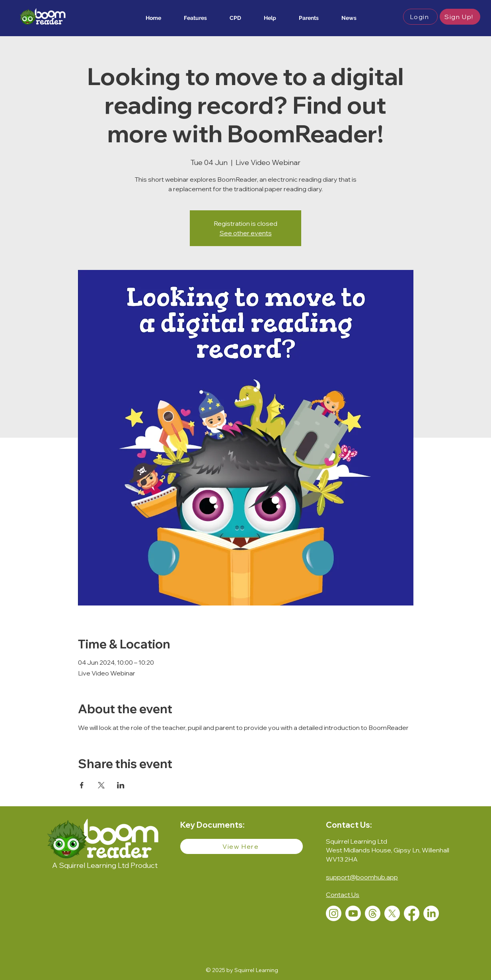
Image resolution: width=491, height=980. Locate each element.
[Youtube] (353, 913)
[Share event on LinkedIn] (121, 785)
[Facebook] (412, 913)
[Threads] (373, 913)
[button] (190, 18)
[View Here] (242, 846)
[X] (392, 913)
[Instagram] (334, 913)
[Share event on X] (101, 785)
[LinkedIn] (431, 913)
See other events (246, 233)
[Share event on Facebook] (82, 785)
